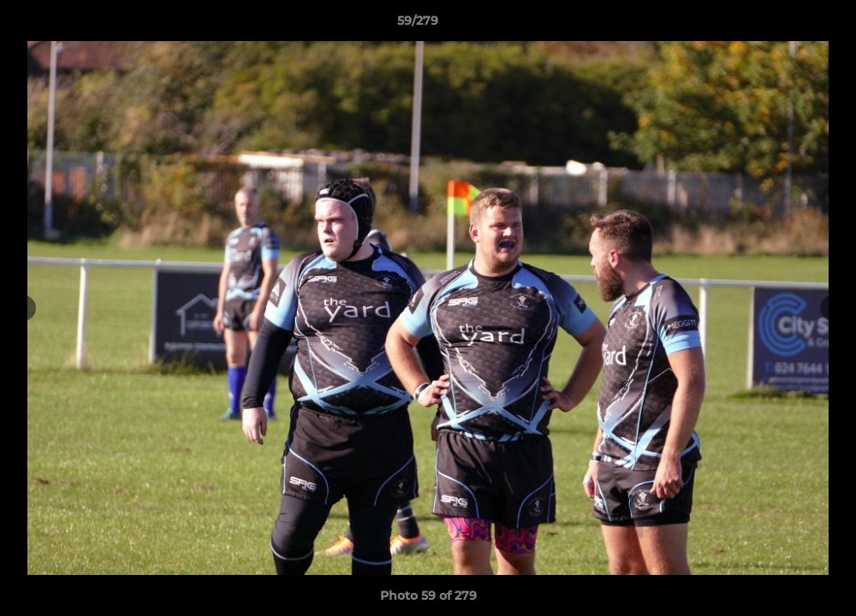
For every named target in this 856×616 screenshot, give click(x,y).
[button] (784, 25)
